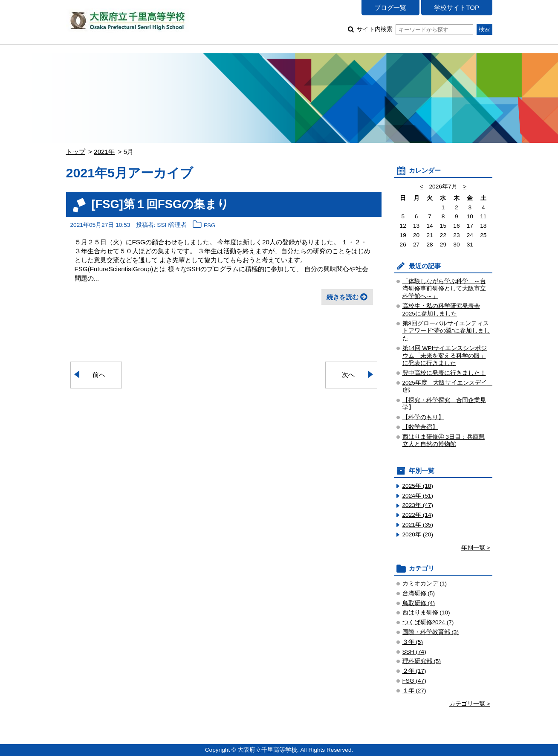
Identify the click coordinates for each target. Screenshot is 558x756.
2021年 (104, 152)
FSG (210, 225)
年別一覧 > (476, 548)
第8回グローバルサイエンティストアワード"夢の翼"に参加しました (446, 331)
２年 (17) (414, 671)
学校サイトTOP (457, 7)
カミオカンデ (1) (425, 584)
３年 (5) (413, 642)
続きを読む (343, 297)
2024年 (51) (418, 496)
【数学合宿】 (420, 427)
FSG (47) (414, 681)
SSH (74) (414, 652)
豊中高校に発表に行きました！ (444, 373)
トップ (76, 152)
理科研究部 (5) (422, 661)
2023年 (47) (418, 505)
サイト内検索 (415, 29)
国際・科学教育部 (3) (431, 632)
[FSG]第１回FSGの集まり (160, 204)
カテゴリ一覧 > (470, 704)
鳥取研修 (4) (419, 603)
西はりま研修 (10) (426, 613)
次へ (348, 375)
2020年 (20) (418, 534)
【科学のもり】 (423, 417)
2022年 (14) (418, 515)
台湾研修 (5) (419, 593)
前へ (99, 375)
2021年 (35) (418, 525)
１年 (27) (414, 691)
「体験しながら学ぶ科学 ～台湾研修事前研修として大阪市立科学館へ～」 (444, 289)
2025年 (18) (418, 486)
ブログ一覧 (390, 7)
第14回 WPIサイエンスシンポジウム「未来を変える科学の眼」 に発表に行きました (445, 356)
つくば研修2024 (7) (428, 622)
